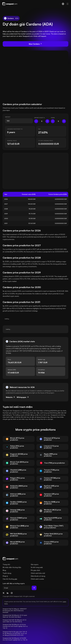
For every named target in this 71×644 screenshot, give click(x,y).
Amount (8, 117)
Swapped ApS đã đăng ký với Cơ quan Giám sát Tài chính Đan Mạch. (15, 616)
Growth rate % (40, 118)
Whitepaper (23, 397)
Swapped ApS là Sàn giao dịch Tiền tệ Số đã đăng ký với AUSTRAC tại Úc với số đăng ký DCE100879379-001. (15, 633)
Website (10, 397)
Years (53, 118)
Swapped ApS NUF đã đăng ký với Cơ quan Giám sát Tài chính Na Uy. (15, 621)
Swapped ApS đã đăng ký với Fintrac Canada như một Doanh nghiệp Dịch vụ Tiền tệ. (15, 626)
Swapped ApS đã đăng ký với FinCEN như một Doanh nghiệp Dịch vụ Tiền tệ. (15, 639)
